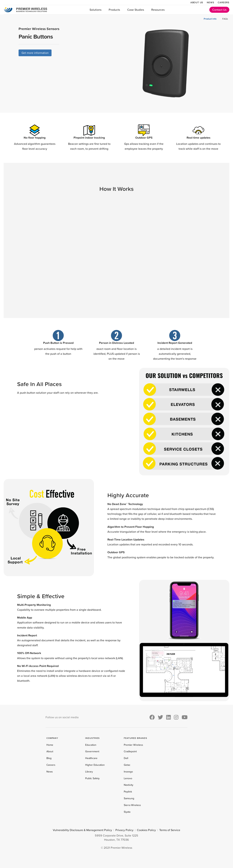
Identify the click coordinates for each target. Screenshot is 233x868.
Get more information (35, 53)
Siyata (127, 812)
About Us (197, 2)
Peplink (128, 792)
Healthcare (91, 758)
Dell (126, 758)
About (50, 751)
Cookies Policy (146, 830)
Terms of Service (170, 830)
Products (114, 10)
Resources (158, 10)
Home (50, 745)
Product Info (210, 19)
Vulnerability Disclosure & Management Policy (82, 830)
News (210, 2)
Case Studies (136, 10)
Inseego (128, 772)
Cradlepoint (130, 751)
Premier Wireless (133, 745)
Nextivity (129, 785)
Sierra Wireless (132, 805)
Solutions (95, 10)
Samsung (129, 798)
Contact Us (219, 10)
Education (91, 745)
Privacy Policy (124, 830)
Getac (127, 765)
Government (92, 751)
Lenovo (128, 778)
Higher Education (95, 765)
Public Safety (92, 778)
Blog (49, 758)
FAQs (225, 19)
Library (89, 772)
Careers (224, 2)
